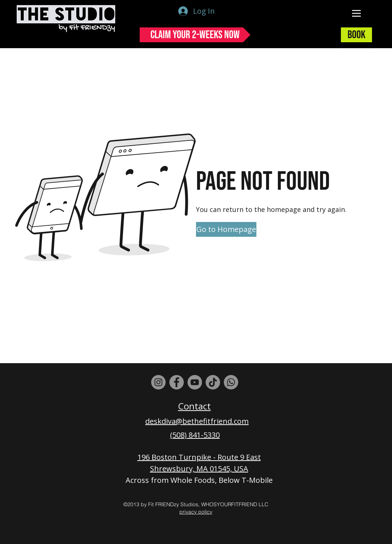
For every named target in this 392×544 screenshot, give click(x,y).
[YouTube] (195, 382)
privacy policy (196, 512)
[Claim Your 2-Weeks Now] (195, 35)
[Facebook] (177, 382)
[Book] (356, 35)
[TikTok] (213, 382)
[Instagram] (158, 382)
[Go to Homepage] (226, 229)
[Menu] (357, 13)
